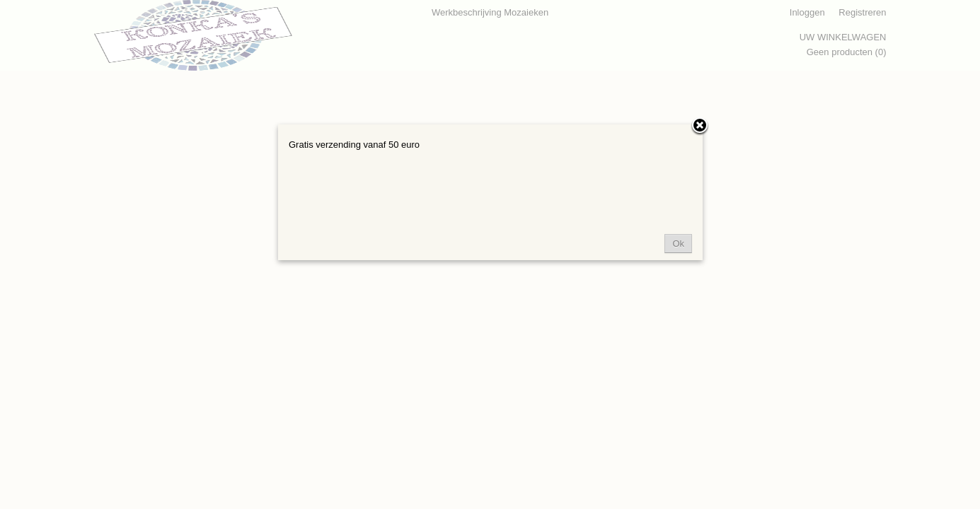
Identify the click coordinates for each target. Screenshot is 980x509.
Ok (678, 244)
